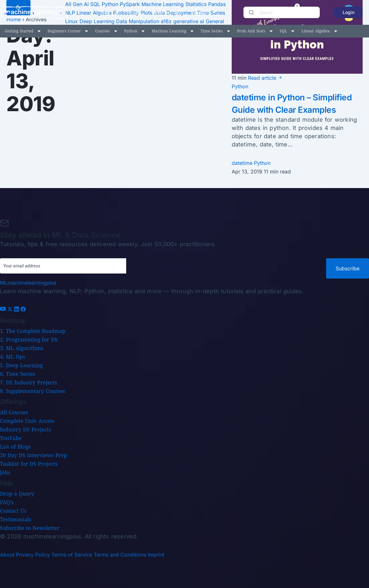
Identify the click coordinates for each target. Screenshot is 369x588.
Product (200, 12)
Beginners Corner (64, 31)
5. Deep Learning (21, 365)
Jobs (5, 472)
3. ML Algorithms (22, 348)
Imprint (156, 555)
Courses (102, 31)
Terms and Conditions (120, 555)
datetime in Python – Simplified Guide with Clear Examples (292, 109)
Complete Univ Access (27, 421)
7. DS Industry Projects (28, 382)
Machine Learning (169, 31)
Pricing (134, 12)
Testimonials (166, 12)
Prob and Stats (251, 31)
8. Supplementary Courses (33, 391)
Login (348, 12)
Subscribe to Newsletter (30, 528)
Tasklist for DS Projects (29, 464)
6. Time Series (17, 374)
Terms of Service (72, 555)
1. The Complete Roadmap (33, 331)
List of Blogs (15, 447)
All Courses (14, 412)
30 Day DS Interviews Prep (34, 455)
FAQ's (7, 502)
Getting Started (19, 31)
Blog (106, 12)
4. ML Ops (13, 357)
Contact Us (13, 511)
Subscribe (348, 268)
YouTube (11, 438)
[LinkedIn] (17, 310)
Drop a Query (17, 494)
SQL (284, 31)
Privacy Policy (33, 555)
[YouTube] (4, 310)
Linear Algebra (315, 31)
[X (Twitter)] (11, 310)
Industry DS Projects (26, 429)
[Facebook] (23, 310)
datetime (243, 175)
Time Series (212, 31)
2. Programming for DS (29, 340)
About (7, 555)
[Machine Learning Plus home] (28, 283)
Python (131, 31)
